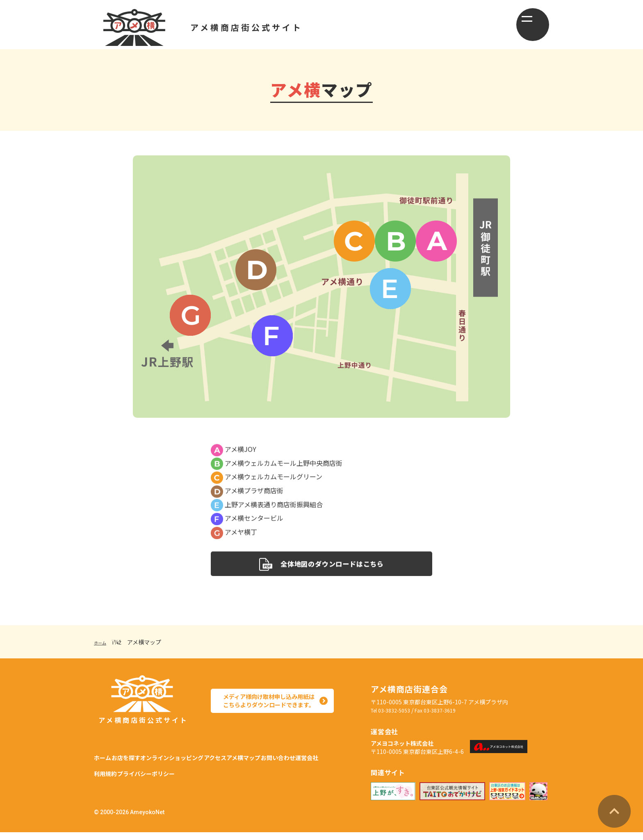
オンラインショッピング (199, 756)
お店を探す (139, 756)
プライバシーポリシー (244, 776)
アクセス (256, 756)
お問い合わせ (112, 776)
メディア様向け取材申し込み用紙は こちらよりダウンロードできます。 (266, 709)
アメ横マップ (298, 756)
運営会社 (154, 776)
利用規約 (190, 776)
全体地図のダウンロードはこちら (321, 571)
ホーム (103, 650)
